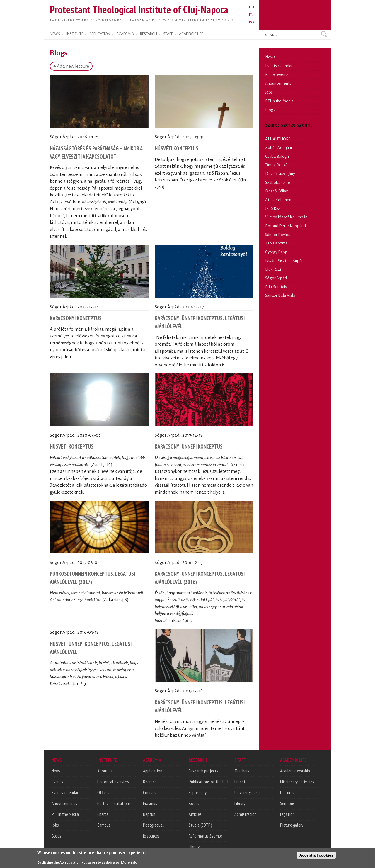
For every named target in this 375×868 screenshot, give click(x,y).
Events (57, 782)
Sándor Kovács (278, 235)
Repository (198, 792)
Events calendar (279, 66)
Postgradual (153, 825)
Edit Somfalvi (276, 287)
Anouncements (278, 83)
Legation (287, 814)
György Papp (276, 252)
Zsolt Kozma (276, 243)
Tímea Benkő (276, 165)
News (270, 57)
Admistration (246, 814)
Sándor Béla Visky (280, 295)
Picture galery (292, 825)
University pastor (249, 792)
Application (153, 771)
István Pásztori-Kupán (284, 261)
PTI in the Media (279, 101)
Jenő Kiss (273, 209)
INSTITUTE (75, 34)
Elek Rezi (273, 269)
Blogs (270, 110)
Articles (195, 814)
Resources (151, 836)
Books (194, 803)
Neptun (149, 814)
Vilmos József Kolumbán (286, 217)
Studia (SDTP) (200, 825)
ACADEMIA (125, 34)
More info (129, 863)
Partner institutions (114, 803)
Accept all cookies (316, 856)
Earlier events (277, 75)
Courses (150, 792)
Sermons (287, 803)
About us (105, 771)
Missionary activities (297, 782)
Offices (103, 792)
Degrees (150, 782)
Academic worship (295, 771)
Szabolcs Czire (278, 182)
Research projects (203, 771)
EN (251, 15)
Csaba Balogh (277, 156)
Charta (103, 814)
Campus (104, 825)
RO (252, 22)
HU (252, 7)
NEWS (55, 34)
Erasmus (150, 803)
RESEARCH (149, 34)
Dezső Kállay (276, 191)
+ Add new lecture (71, 66)
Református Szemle (205, 836)
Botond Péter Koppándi (286, 226)
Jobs (269, 92)
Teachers (242, 771)
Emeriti (240, 782)
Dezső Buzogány (280, 174)
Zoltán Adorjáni (278, 148)
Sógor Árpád (276, 278)
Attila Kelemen (278, 200)
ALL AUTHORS (278, 139)
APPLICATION (100, 34)
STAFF (168, 34)
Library (194, 847)
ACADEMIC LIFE (191, 34)
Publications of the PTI (208, 782)
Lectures (287, 792)
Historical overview (113, 782)
